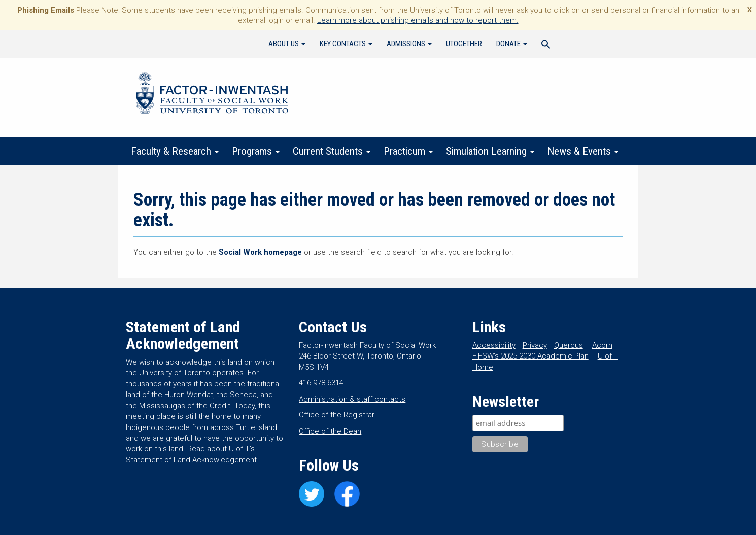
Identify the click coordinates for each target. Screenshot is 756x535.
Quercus (569, 345)
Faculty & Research (175, 151)
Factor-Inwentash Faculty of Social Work (212, 94)
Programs (256, 151)
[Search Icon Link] (546, 46)
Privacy (535, 345)
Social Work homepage (260, 252)
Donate (512, 44)
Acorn (602, 345)
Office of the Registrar (337, 415)
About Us (287, 44)
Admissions (409, 44)
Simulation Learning (490, 151)
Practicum (408, 151)
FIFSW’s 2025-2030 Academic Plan (530, 356)
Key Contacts (346, 44)
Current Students (332, 151)
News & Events (583, 151)
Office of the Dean (330, 431)
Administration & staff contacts (352, 399)
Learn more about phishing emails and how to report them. (418, 20)
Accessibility (494, 345)
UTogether (464, 44)
